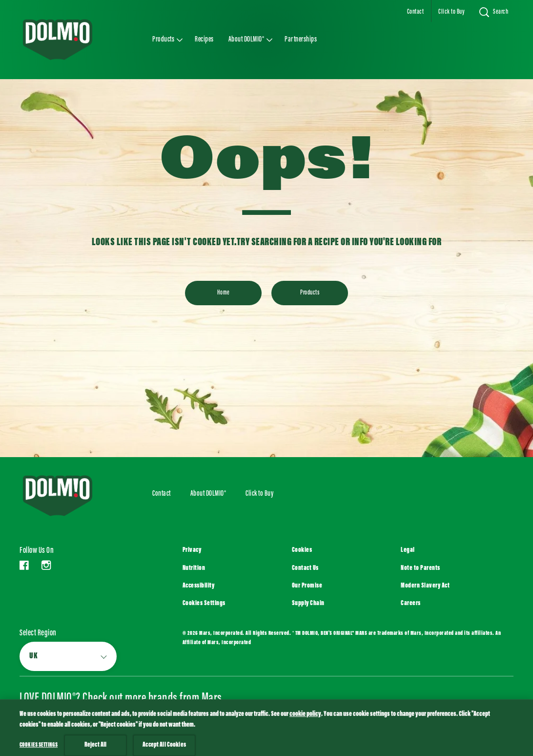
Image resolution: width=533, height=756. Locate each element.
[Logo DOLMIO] (71, 496)
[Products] (310, 293)
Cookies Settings (204, 604)
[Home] (223, 293)
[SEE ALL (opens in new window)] (58, 728)
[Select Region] (68, 656)
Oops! (266, 164)
